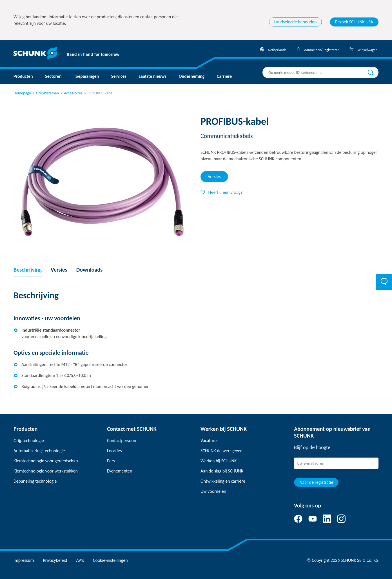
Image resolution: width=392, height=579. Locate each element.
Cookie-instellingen (110, 560)
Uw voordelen (213, 491)
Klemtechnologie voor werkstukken (46, 471)
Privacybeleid (55, 560)
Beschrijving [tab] (28, 270)
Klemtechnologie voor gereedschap (46, 461)
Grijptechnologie (29, 441)
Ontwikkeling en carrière (223, 481)
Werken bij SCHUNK (219, 461)
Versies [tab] (214, 177)
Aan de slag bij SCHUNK (222, 471)
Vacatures (209, 441)
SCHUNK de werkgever (221, 451)
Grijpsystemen (45, 93)
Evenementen (120, 471)
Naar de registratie (316, 482)
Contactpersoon (122, 441)
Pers (111, 461)
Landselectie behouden (296, 22)
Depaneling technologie (35, 481)
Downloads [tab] (89, 270)
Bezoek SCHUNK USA (354, 22)
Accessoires (71, 93)
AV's (80, 560)
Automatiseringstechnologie (39, 451)
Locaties (114, 451)
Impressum (24, 560)
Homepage (22, 93)
